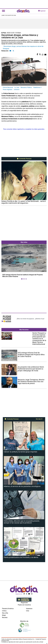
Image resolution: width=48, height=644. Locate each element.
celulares (17, 90)
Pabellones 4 (37, 87)
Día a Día (5, 613)
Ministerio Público (26, 87)
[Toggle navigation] (3, 11)
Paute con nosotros (24, 605)
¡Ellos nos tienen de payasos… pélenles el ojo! (30, 319)
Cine (28, 611)
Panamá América (8, 609)
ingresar (42, 11)
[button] (5, 262)
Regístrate (24, 603)
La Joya (17, 87)
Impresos (29, 609)
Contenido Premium (24, 159)
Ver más (39, 419)
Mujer (4, 615)
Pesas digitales (8, 90)
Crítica (4, 611)
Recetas (5, 617)
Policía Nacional (8, 87)
